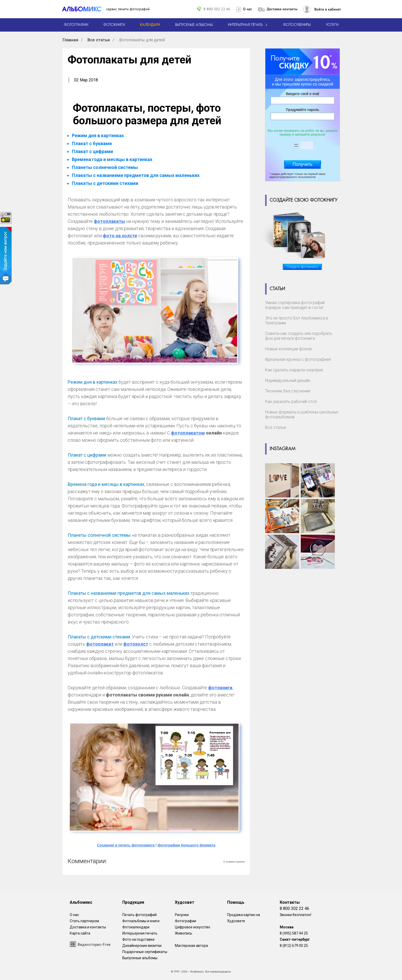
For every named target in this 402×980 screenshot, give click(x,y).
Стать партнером (84, 921)
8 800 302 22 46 (217, 9)
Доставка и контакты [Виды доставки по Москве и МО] (88, 927)
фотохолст (136, 644)
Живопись (184, 933)
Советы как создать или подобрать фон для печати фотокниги (299, 336)
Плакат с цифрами (92, 151)
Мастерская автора (191, 946)
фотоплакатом (188, 433)
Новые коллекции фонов (288, 349)
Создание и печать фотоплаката (126, 845)
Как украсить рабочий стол (291, 402)
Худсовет (185, 902)
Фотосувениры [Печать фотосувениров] (297, 25)
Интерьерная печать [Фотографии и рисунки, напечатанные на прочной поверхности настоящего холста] (140, 933)
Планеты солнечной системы (105, 167)
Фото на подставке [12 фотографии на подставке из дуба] (138, 939)
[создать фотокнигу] (114, 25)
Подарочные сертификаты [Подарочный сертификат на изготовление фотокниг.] (145, 952)
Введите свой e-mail (303, 94)
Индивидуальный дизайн (288, 380)
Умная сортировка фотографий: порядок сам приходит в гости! (295, 305)
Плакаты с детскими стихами (105, 183)
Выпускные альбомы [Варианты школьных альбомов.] (140, 958)
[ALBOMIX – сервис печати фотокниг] (84, 9)
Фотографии (185, 921)
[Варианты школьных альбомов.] (194, 25)
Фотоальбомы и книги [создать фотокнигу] (141, 921)
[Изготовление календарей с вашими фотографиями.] (150, 25)
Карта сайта (80, 933)
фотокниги (220, 688)
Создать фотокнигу (302, 267)
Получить (303, 164)
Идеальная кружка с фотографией (298, 359)
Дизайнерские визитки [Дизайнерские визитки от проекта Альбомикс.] (142, 946)
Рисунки (182, 915)
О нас (248, 9)
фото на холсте (120, 236)
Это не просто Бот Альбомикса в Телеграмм (297, 321)
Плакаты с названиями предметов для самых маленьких (136, 175)
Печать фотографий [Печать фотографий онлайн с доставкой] (139, 915)
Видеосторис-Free (90, 944)
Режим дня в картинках (98, 135)
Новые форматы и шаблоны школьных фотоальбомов (302, 414)
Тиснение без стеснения (288, 391)
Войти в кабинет (328, 9)
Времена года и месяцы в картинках (112, 159)
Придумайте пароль (303, 110)
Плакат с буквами (92, 143)
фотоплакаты (109, 221)
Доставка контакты (282, 9)
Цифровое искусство (193, 927)
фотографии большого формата (186, 845)
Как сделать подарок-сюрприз (294, 370)
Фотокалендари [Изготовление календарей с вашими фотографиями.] (136, 927)
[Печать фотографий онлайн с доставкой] (76, 25)
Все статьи (275, 427)
